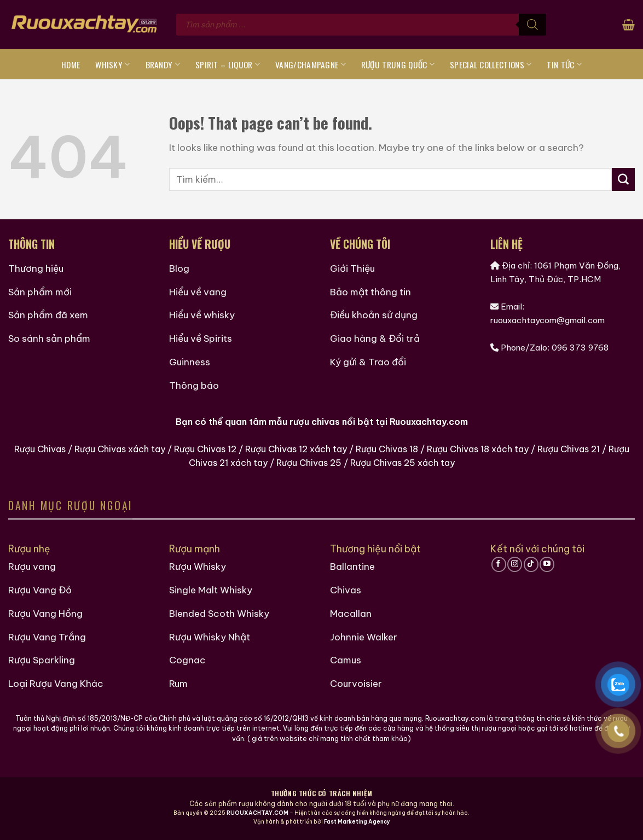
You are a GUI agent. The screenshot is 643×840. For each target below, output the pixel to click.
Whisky (112, 65)
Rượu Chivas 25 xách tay (402, 463)
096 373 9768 (580, 348)
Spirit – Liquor (228, 65)
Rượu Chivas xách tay (120, 449)
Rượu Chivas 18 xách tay (478, 449)
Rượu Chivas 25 (309, 463)
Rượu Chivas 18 (387, 449)
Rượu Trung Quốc (398, 65)
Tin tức (564, 65)
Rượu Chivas (40, 449)
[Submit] (623, 179)
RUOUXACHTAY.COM (257, 813)
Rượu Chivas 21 (569, 449)
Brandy (163, 65)
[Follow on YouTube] (547, 564)
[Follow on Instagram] (515, 564)
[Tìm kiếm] (532, 25)
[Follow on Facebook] (499, 564)
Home (71, 65)
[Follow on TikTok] (531, 564)
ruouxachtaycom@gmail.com (548, 320)
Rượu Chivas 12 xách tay (296, 449)
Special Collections (491, 65)
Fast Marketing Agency (357, 822)
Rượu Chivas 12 (205, 449)
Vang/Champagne (311, 65)
